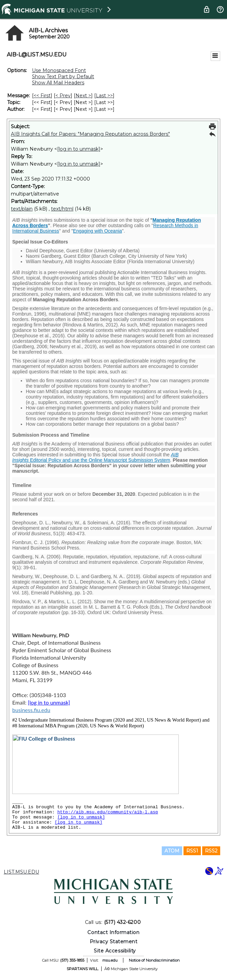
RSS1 (192, 851)
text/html (62, 209)
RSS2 (211, 851)
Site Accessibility (115, 951)
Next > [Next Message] (83, 96)
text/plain (22, 209)
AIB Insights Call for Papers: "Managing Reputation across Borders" (90, 134)
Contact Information (113, 932)
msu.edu (110, 960)
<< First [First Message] (42, 96)
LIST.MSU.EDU (21, 872)
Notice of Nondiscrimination (154, 960)
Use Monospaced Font (59, 70)
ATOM (172, 851)
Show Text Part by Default (63, 77)
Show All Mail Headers (58, 83)
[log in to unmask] (79, 149)
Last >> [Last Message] (104, 96)
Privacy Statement (114, 942)
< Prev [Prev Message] (63, 96)
